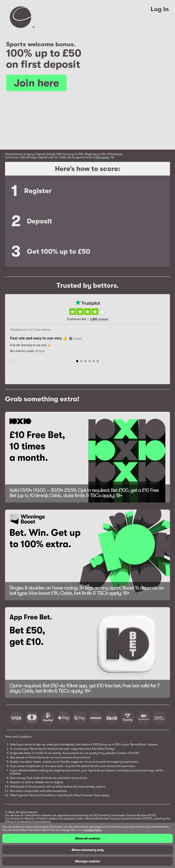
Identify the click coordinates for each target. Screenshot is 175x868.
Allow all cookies (87, 838)
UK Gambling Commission (110, 815)
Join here (36, 83)
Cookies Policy (93, 830)
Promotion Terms (91, 795)
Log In (160, 9)
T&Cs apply (102, 157)
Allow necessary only (88, 850)
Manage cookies (87, 861)
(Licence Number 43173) (141, 815)
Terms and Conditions (42, 795)
